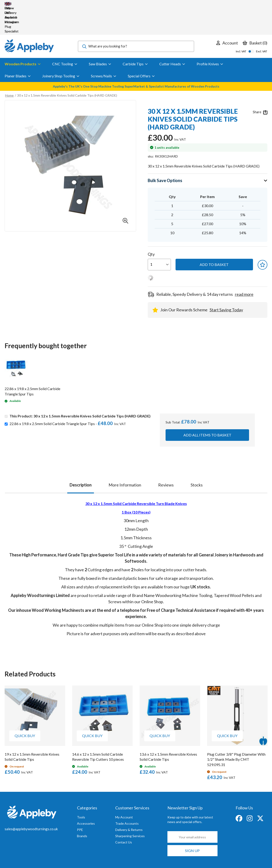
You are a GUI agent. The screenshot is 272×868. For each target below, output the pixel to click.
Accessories (86, 796)
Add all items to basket (207, 407)
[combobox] (136, 19)
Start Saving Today (226, 282)
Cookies (93, 856)
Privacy (74, 856)
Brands (82, 808)
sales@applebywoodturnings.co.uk (31, 801)
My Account (124, 789)
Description (81, 457)
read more (244, 266)
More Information (125, 457)
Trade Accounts (127, 796)
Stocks (197, 457)
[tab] (81, 456)
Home (9, 68)
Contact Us (124, 814)
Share (260, 84)
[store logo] (29, 19)
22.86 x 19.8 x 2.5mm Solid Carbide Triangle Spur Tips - (69, 396)
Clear (264, 856)
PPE (80, 802)
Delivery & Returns (129, 802)
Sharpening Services (130, 808)
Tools (81, 789)
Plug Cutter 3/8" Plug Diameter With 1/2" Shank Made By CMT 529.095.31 (236, 732)
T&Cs (111, 856)
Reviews (166, 457)
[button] (125, 193)
